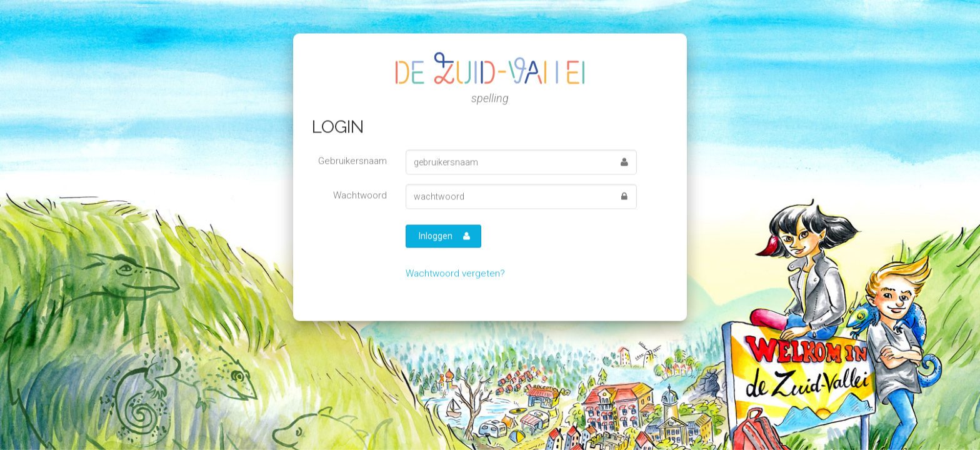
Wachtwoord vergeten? (455, 273)
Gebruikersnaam (352, 161)
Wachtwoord (360, 195)
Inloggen (444, 236)
